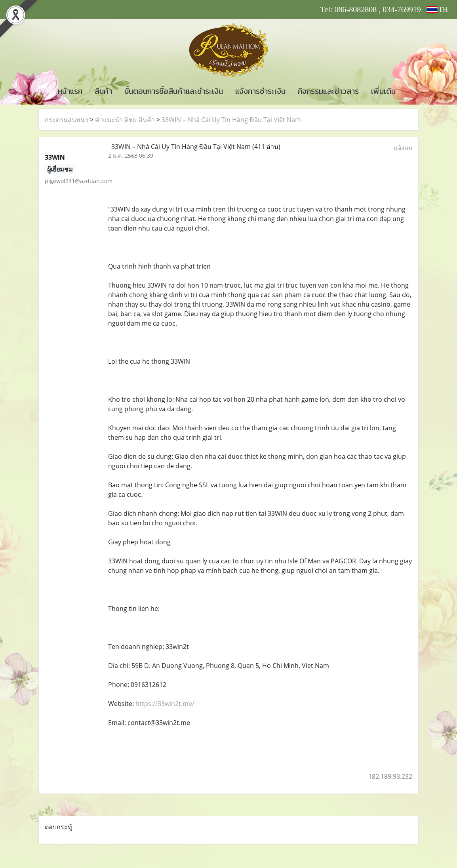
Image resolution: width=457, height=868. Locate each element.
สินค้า (103, 91)
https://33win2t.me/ (165, 704)
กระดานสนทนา (67, 120)
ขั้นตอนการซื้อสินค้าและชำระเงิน (174, 91)
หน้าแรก (70, 91)
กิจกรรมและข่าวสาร (328, 91)
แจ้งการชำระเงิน (260, 91)
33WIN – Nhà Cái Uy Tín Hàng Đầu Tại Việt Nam (231, 120)
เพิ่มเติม (383, 91)
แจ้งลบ (403, 148)
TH (438, 10)
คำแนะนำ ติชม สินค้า (125, 120)
